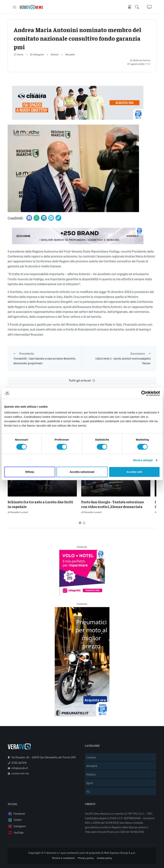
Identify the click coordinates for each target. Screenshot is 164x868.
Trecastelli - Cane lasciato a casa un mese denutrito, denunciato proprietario (45, 361)
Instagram (17, 816)
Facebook (16, 804)
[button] (138, 7)
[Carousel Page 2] (84, 513)
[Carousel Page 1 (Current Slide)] (80, 513)
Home (19, 55)
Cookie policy (105, 848)
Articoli (55, 55)
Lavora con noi (18, 763)
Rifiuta (30, 472)
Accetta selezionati (82, 472)
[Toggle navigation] (15, 7)
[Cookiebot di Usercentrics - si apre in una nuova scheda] (144, 393)
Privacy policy (86, 848)
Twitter (15, 810)
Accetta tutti (134, 472)
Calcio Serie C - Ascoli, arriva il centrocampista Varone (123, 361)
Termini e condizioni (63, 848)
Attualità (70, 55)
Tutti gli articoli (82, 381)
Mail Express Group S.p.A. (120, 843)
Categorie (37, 55)
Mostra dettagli (143, 460)
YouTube (16, 823)
